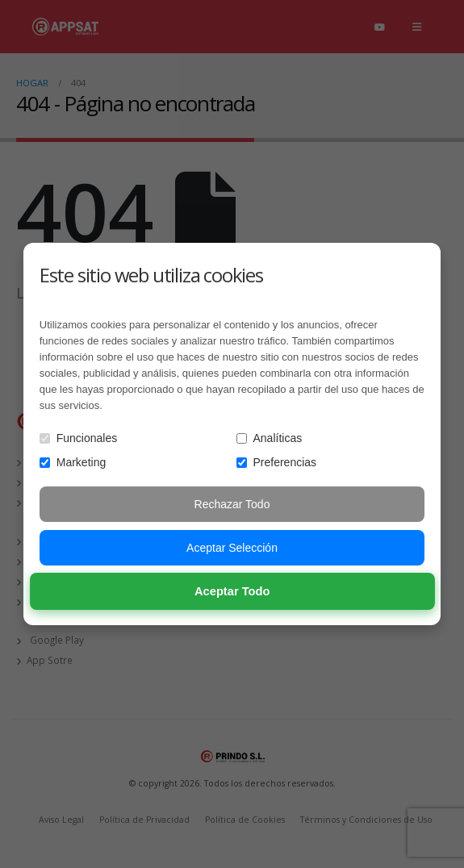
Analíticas (270, 438)
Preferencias (277, 462)
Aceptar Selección (232, 548)
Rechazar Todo (232, 504)
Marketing (73, 462)
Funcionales (79, 438)
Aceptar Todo (232, 592)
